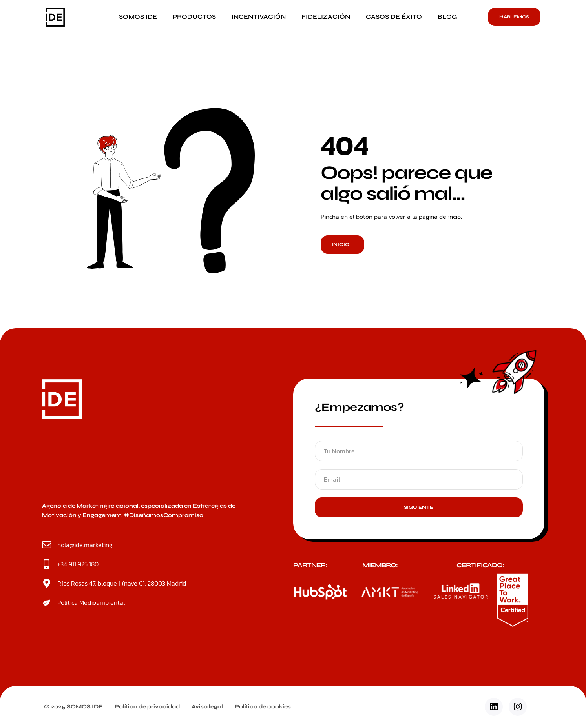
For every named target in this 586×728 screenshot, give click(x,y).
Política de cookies (263, 707)
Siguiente (418, 507)
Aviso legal (207, 707)
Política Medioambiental (91, 602)
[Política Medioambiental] (47, 602)
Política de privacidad (147, 707)
